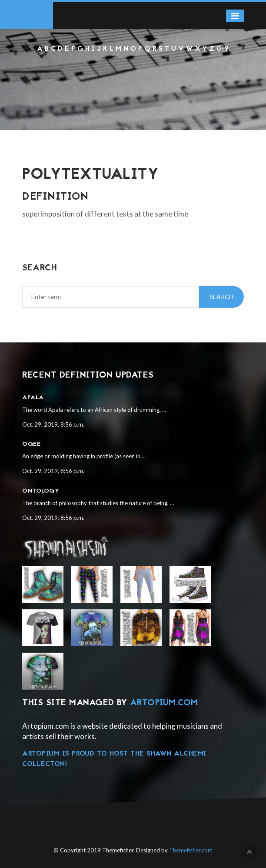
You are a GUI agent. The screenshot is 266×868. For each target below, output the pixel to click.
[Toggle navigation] (235, 16)
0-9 (223, 49)
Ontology (41, 491)
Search (221, 297)
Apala (33, 398)
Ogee (31, 444)
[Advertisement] (133, 78)
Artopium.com (164, 703)
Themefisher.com (191, 850)
